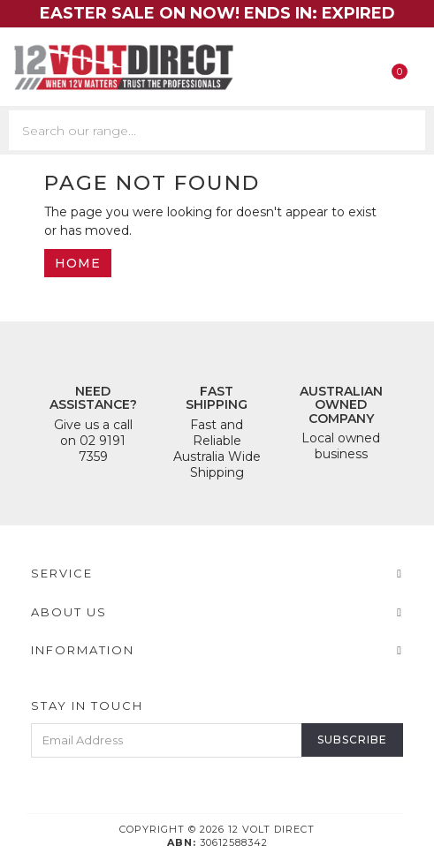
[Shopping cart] (406, 68)
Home (78, 263)
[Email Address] (167, 740)
